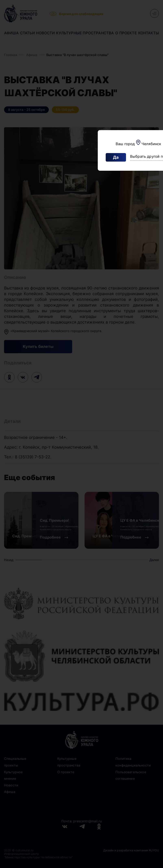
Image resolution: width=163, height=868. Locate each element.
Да (116, 157)
